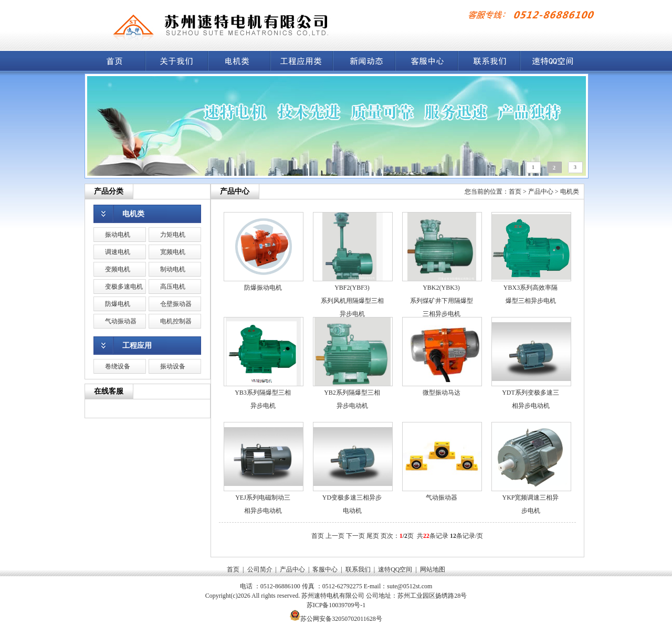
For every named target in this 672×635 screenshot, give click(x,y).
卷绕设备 (118, 366)
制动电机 (173, 269)
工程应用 (137, 346)
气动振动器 (121, 321)
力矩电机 (173, 235)
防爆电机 (118, 304)
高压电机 (173, 287)
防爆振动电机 (263, 288)
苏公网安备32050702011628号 (341, 619)
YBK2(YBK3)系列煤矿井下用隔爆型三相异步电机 (442, 301)
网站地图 (433, 569)
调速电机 (118, 252)
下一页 (355, 536)
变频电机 (118, 269)
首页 (515, 192)
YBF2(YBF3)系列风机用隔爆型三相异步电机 (352, 301)
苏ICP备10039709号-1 (336, 605)
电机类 (133, 214)
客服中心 (325, 569)
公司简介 (260, 569)
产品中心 (541, 192)
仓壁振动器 (176, 304)
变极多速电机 (124, 287)
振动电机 (118, 235)
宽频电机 (173, 252)
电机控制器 (176, 321)
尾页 (373, 536)
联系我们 (358, 569)
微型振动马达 (442, 393)
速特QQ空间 (395, 569)
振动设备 (173, 366)
